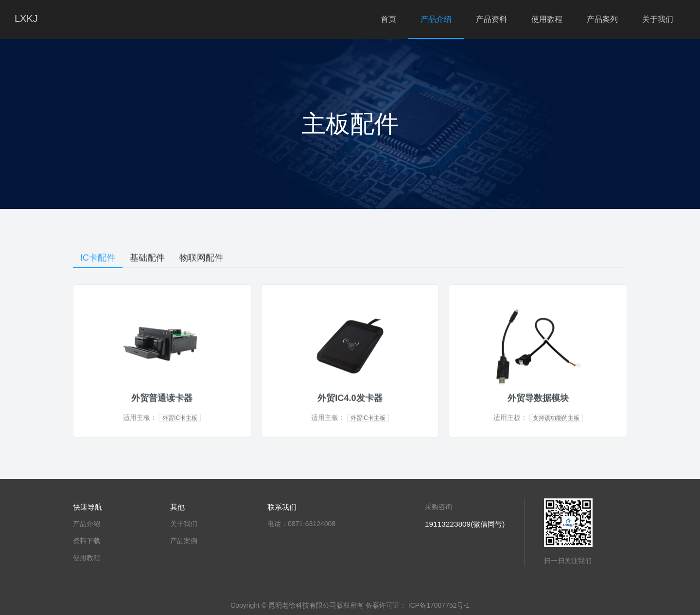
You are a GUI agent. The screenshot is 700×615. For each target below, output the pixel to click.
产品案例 (184, 541)
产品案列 (602, 19)
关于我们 (658, 19)
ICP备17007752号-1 (439, 605)
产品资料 (491, 19)
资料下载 (87, 541)
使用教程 (547, 19)
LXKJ (26, 18)
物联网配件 (201, 259)
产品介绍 (436, 19)
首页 (388, 19)
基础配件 (147, 259)
